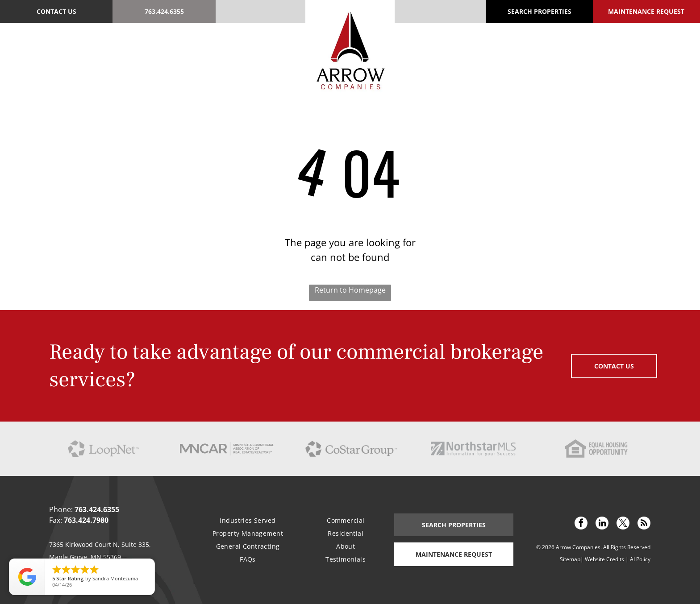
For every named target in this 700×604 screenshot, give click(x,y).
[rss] (644, 524)
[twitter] (623, 524)
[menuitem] (105, 48)
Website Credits (604, 559)
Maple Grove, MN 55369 (85, 557)
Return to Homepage (350, 290)
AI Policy (640, 559)
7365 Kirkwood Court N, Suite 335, (100, 544)
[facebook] (581, 524)
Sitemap (570, 559)
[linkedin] (602, 524)
